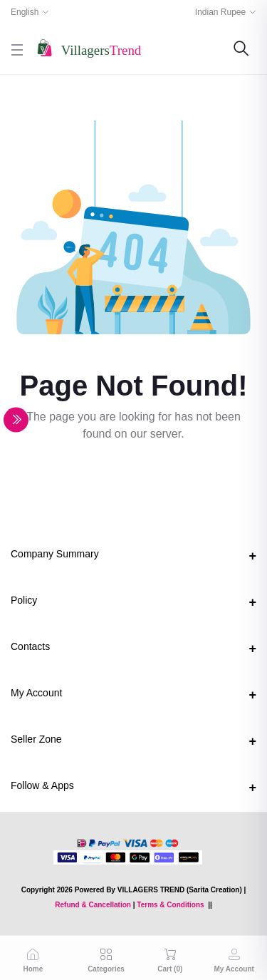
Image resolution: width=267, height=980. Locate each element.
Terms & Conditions (170, 905)
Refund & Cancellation (93, 905)
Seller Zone (36, 739)
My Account (36, 693)
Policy (24, 600)
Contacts (30, 646)
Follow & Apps (42, 785)
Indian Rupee (220, 12)
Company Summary (55, 554)
